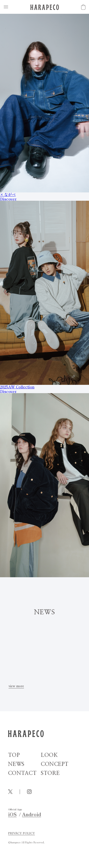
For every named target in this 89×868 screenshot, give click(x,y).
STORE (50, 773)
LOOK (49, 755)
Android (32, 814)
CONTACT (22, 773)
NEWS (16, 764)
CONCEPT (55, 764)
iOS (12, 814)
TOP (14, 755)
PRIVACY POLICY (21, 833)
